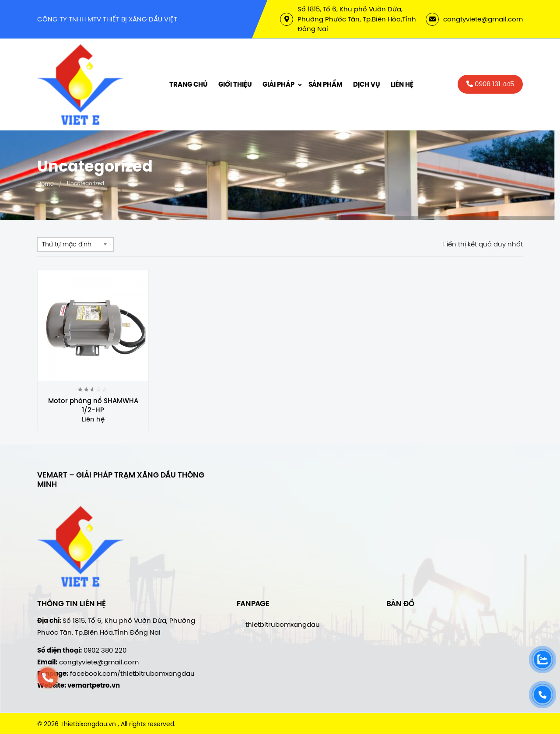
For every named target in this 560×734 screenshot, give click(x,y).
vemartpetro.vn (94, 685)
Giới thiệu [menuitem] (235, 84)
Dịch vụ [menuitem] (367, 84)
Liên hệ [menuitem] (402, 84)
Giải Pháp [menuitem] (278, 84)
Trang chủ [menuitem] (189, 84)
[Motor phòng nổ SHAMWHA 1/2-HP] (93, 325)
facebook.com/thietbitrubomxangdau (132, 673)
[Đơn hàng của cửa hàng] (75, 244)
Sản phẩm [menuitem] (325, 84)
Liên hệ (93, 419)
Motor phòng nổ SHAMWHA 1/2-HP (93, 405)
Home (45, 184)
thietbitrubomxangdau (283, 624)
